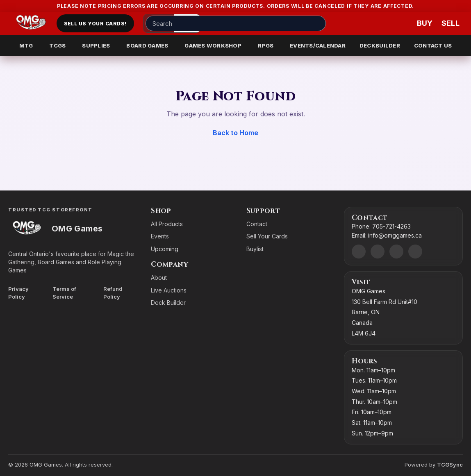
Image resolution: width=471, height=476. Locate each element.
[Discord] (359, 252)
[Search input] (236, 23)
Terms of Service (64, 293)
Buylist (255, 249)
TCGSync (450, 465)
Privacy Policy (18, 293)
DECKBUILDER (380, 45)
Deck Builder (168, 303)
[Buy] (426, 23)
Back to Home (235, 133)
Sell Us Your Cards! (95, 24)
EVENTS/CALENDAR (318, 45)
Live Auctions (169, 290)
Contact (257, 224)
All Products (167, 224)
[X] (415, 252)
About (159, 278)
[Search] (317, 23)
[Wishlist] (401, 23)
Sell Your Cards (267, 236)
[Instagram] (396, 252)
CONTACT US (433, 45)
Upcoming (165, 249)
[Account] (377, 23)
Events (160, 236)
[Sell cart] (451, 23)
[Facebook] (378, 252)
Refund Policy (113, 293)
